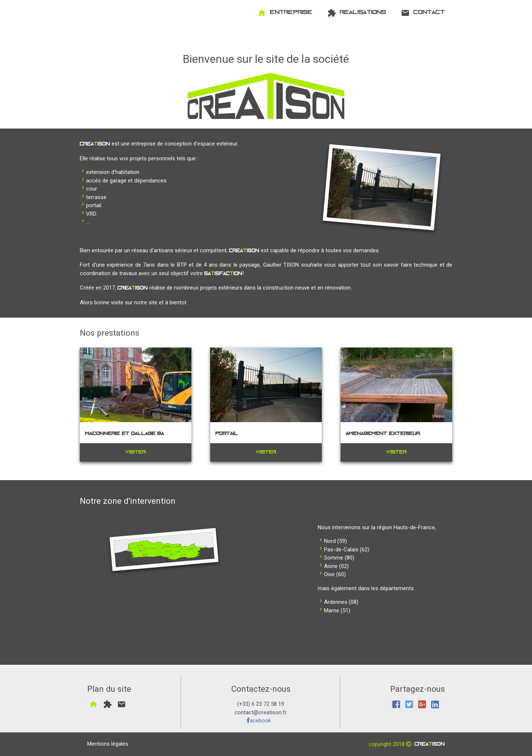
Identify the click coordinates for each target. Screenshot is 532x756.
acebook (259, 721)
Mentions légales (108, 744)
